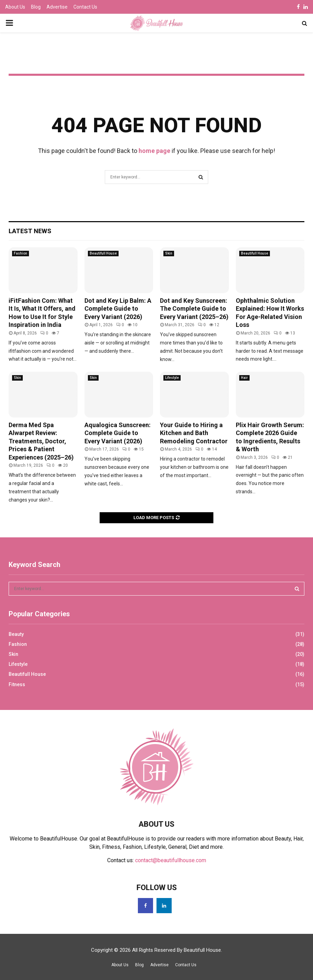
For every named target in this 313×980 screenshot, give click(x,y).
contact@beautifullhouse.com (171, 860)
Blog (36, 7)
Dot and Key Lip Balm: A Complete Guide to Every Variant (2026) (118, 309)
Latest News (30, 231)
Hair (244, 378)
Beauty (16, 634)
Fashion (21, 253)
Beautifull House (103, 253)
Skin (169, 253)
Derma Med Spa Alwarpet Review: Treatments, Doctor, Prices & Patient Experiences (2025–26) (41, 441)
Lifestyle (172, 378)
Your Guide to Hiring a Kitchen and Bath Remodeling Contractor (194, 433)
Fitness (17, 684)
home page (154, 151)
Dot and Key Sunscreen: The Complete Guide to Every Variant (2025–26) (194, 309)
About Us (15, 7)
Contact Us (85, 7)
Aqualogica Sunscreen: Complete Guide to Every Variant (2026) (118, 433)
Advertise (57, 7)
